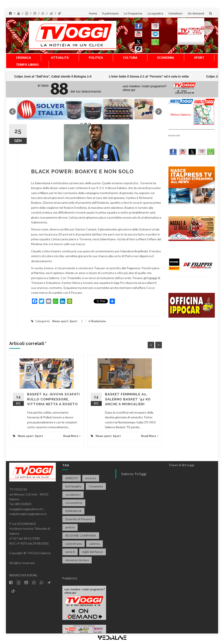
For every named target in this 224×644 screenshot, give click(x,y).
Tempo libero (27, 65)
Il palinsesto (110, 13)
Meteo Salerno (181, 114)
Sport (199, 57)
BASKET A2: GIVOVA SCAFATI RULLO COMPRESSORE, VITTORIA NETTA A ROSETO (53, 399)
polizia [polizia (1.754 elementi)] (70, 527)
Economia (166, 57)
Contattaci (175, 13)
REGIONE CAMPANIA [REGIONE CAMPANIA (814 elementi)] (81, 535)
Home (93, 13)
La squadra (155, 13)
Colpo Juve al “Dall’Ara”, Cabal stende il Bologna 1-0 (148, 76)
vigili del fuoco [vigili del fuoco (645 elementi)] (93, 552)
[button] (12, 111)
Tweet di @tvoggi (181, 465)
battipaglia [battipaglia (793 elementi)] (73, 486)
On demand (196, 13)
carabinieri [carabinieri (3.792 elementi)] (73, 494)
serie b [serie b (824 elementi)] (70, 552)
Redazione (99, 321)
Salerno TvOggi (134, 474)
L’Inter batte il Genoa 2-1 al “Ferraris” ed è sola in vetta (52, 76)
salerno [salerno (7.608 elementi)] (94, 544)
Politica (96, 57)
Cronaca (24, 57)
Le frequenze (133, 13)
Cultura (130, 57)
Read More (72, 436)
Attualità (60, 57)
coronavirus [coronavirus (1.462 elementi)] (74, 503)
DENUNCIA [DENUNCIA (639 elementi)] (73, 511)
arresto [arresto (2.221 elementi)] (91, 478)
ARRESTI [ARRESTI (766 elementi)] (72, 478)
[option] (86, 109)
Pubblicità (70, 578)
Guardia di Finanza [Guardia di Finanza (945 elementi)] (79, 519)
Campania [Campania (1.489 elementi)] (96, 486)
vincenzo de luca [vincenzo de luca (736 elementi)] (77, 560)
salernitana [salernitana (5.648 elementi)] (73, 544)
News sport (60, 321)
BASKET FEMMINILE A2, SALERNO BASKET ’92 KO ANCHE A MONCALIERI (128, 399)
